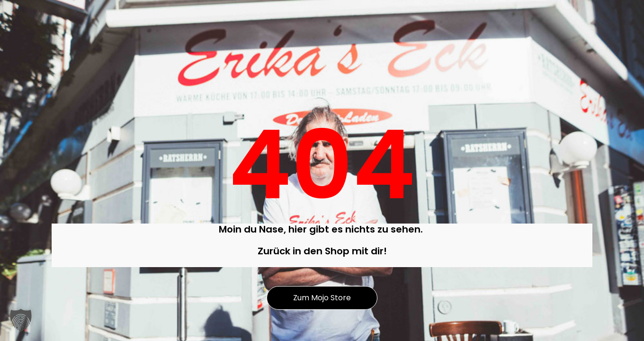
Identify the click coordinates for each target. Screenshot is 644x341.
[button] (21, 320)
